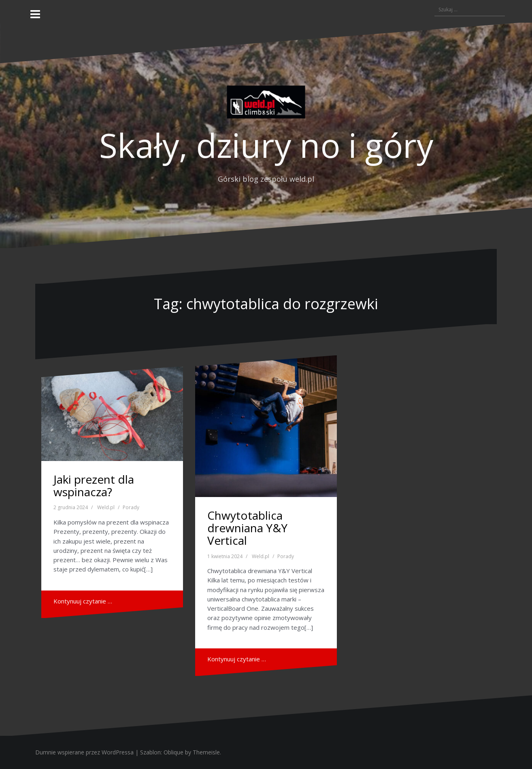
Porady (131, 507)
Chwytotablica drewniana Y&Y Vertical (247, 528)
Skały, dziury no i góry (266, 145)
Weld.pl (106, 507)
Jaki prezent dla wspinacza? (94, 485)
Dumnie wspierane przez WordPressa (84, 752)
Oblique (173, 752)
